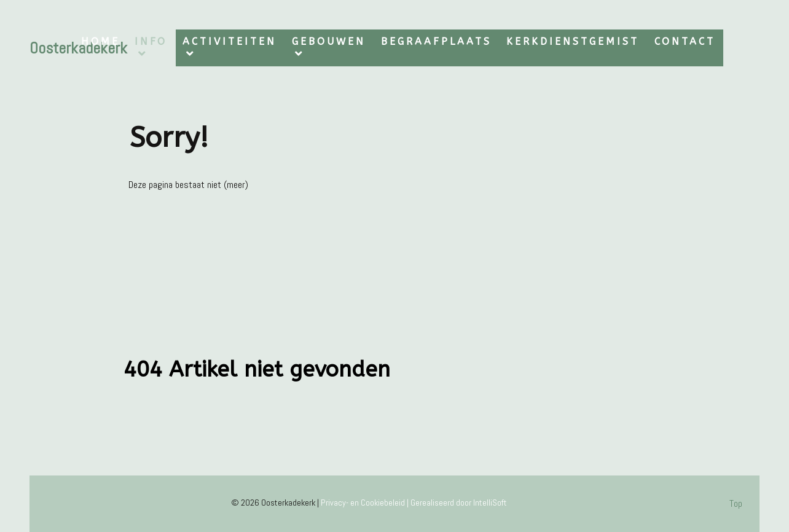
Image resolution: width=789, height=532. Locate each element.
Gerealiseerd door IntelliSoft (459, 503)
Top (736, 503)
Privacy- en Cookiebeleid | (366, 503)
